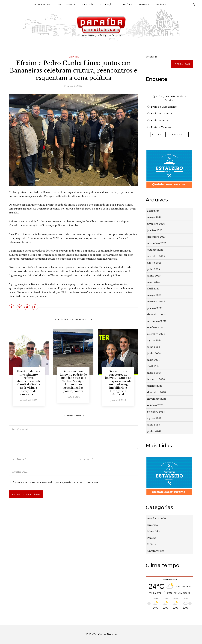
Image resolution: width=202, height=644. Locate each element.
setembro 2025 (156, 256)
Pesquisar (151, 57)
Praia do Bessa (159, 121)
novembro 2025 (157, 243)
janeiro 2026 (155, 230)
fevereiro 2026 (156, 224)
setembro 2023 (156, 412)
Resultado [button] (178, 135)
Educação (107, 5)
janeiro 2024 (155, 386)
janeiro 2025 (155, 308)
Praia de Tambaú (161, 127)
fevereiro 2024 (156, 379)
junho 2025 (154, 276)
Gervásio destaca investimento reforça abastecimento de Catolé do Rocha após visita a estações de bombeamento (29, 383)
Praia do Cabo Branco (164, 107)
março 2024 (154, 373)
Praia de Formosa (161, 114)
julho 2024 (154, 347)
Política (161, 5)
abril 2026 (153, 211)
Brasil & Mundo (67, 5)
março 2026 (154, 217)
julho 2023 (154, 425)
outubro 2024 (155, 328)
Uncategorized (156, 551)
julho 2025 (153, 269)
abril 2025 (153, 289)
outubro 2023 (155, 405)
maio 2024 (153, 360)
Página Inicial (42, 5)
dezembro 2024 (156, 315)
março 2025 (154, 295)
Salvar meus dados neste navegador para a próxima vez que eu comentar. (56, 482)
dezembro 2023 (156, 392)
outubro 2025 (155, 250)
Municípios (126, 5)
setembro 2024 (156, 334)
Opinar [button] (158, 135)
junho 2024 (154, 353)
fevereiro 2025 (156, 302)
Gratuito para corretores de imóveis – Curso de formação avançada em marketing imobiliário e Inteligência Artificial (118, 383)
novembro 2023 (157, 399)
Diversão (88, 5)
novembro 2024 (157, 321)
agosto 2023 (154, 418)
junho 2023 (154, 431)
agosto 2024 (154, 340)
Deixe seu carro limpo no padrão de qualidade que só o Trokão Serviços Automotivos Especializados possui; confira (73, 381)
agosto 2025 (154, 263)
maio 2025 (153, 282)
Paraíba (144, 5)
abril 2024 (153, 366)
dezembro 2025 (156, 237)
